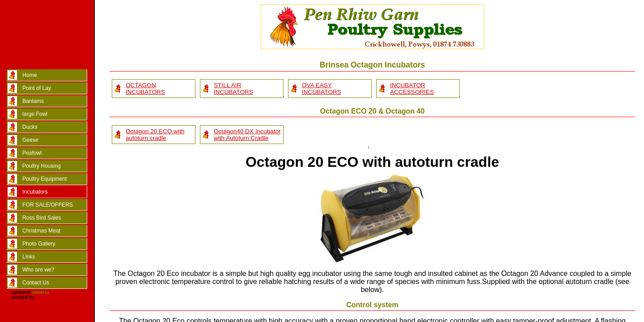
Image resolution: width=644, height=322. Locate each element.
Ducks (30, 127)
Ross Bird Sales (42, 218)
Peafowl (32, 153)
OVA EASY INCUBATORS (322, 89)
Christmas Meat (41, 231)
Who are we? (38, 270)
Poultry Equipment (44, 179)
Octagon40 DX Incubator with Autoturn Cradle (247, 135)
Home (30, 75)
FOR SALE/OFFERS (48, 205)
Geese (30, 140)
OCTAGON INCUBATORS (145, 89)
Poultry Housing (42, 166)
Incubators (35, 192)
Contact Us (36, 283)
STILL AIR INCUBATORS (233, 89)
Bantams (33, 101)
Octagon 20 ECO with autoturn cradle (155, 135)
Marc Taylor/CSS (53, 297)
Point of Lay (37, 88)
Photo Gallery (39, 244)
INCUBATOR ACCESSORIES (412, 89)
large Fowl (35, 114)
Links (29, 257)
